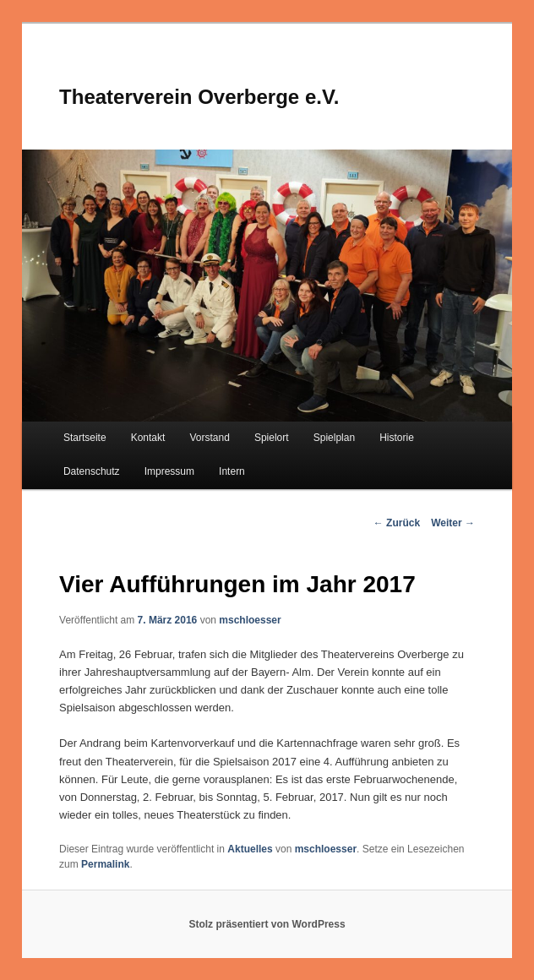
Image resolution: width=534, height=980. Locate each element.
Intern (232, 471)
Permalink (105, 864)
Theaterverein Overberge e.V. (199, 97)
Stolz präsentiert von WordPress (267, 924)
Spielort (272, 438)
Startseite (85, 438)
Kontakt (148, 438)
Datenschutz (92, 471)
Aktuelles (250, 849)
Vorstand (209, 438)
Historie (397, 438)
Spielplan (334, 438)
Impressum (169, 471)
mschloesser (250, 620)
